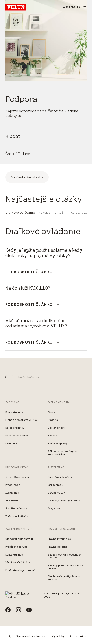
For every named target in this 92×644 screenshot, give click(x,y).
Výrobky (58, 636)
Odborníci (78, 636)
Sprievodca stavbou (31, 636)
